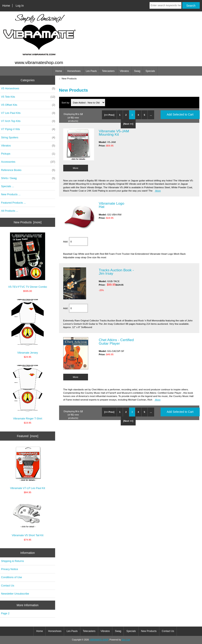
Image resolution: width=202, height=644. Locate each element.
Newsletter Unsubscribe (15, 594)
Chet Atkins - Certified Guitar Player (116, 342)
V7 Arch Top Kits (28, 121)
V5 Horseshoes (28, 88)
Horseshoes (74, 71)
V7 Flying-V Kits (28, 129)
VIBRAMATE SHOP (99, 640)
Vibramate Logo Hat (112, 205)
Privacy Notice (9, 569)
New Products (149, 631)
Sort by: (66, 103)
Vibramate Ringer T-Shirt (28, 392)
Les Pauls (91, 71)
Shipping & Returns (12, 561)
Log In (20, 6)
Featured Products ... (13, 203)
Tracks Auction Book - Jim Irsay (116, 272)
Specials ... (7, 186)
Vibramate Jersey (28, 326)
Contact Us (8, 586)
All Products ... (10, 211)
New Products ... (11, 194)
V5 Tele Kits (28, 97)
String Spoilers (28, 138)
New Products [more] (28, 222)
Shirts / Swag (28, 178)
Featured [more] (28, 436)
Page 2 (5, 613)
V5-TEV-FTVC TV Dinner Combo (28, 260)
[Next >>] (128, 124)
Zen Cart (126, 640)
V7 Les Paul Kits (28, 113)
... (151, 115)
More (76, 168)
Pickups (28, 154)
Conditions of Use (12, 577)
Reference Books (28, 170)
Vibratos (124, 71)
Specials (150, 71)
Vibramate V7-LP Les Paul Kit (28, 468)
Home (6, 6)
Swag (137, 71)
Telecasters (108, 71)
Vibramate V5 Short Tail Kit (28, 518)
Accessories (28, 162)
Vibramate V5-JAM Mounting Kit (114, 133)
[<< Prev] (109, 115)
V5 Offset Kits (28, 105)
